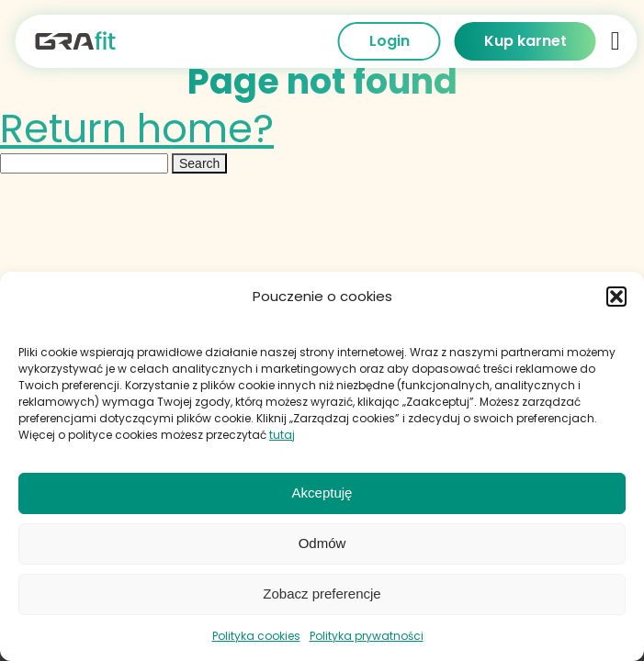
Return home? (137, 129)
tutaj (282, 435)
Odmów (322, 543)
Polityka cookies (256, 636)
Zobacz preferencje (322, 594)
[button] (616, 297)
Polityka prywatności (367, 636)
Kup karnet (525, 41)
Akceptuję (322, 493)
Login (390, 41)
